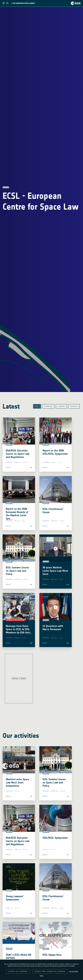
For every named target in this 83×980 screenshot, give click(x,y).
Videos (61, 406)
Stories (48, 406)
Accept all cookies (18, 971)
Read (8, 468)
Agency (6, 187)
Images (74, 406)
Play (45, 585)
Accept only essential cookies (50, 971)
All (37, 406)
